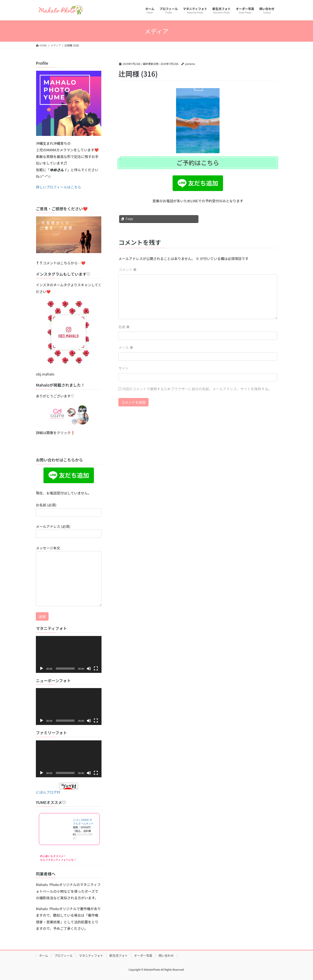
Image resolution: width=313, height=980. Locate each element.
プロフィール (64, 955)
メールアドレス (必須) (69, 531)
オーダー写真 (143, 955)
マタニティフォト (91, 955)
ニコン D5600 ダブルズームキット (83, 822)
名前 (124, 327)
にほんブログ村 (57, 789)
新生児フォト (119, 955)
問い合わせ (166, 955)
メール (126, 347)
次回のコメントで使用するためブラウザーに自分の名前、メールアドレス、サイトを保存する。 (197, 389)
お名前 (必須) (69, 509)
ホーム (44, 955)
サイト (124, 368)
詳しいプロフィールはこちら (58, 187)
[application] (69, 654)
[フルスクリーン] (96, 669)
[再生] (42, 669)
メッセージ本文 (69, 576)
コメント (128, 269)
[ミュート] (89, 669)
